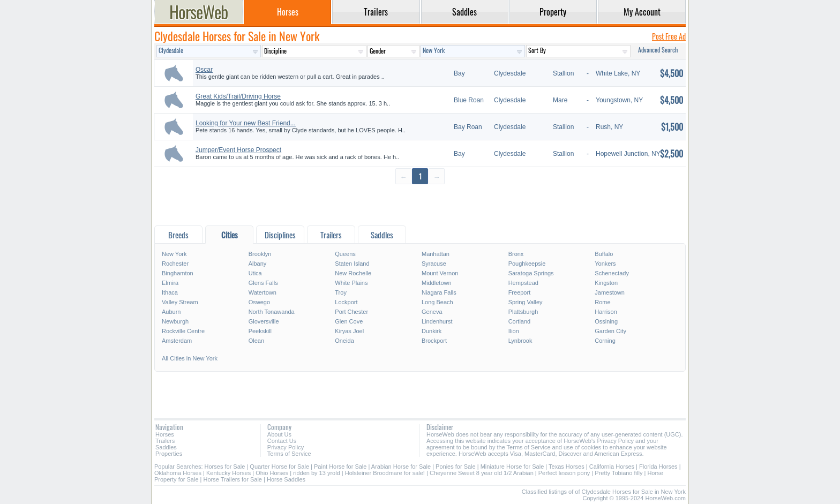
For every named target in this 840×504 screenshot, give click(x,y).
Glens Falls (263, 283)
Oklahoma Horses (178, 473)
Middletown (437, 283)
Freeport (520, 292)
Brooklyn (260, 254)
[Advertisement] (420, 204)
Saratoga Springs (531, 273)
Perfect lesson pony (564, 473)
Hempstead (523, 283)
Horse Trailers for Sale (233, 479)
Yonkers (605, 264)
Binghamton (178, 273)
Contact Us (282, 441)
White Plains (351, 283)
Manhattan (436, 254)
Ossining (606, 321)
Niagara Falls (439, 292)
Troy (341, 292)
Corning (605, 341)
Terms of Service (289, 454)
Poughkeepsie (527, 264)
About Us (279, 434)
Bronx (516, 254)
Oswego (259, 302)
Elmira (170, 283)
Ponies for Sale (456, 467)
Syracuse (434, 264)
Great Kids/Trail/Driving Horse (238, 96)
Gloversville (264, 321)
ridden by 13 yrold (316, 473)
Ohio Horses (272, 473)
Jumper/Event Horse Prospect (238, 150)
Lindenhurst (437, 321)
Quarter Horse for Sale (279, 467)
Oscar (204, 70)
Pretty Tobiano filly (618, 473)
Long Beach (437, 302)
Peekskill (260, 331)
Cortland (520, 321)
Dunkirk (432, 331)
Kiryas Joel (349, 331)
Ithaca (170, 292)
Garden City (610, 331)
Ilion (514, 331)
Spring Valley (526, 302)
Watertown (262, 292)
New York (174, 254)
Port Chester (351, 312)
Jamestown (610, 292)
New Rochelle (353, 273)
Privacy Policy (286, 447)
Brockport (434, 341)
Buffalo (604, 254)
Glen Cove (349, 321)
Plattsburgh (523, 312)
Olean (256, 341)
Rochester (175, 264)
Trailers (165, 441)
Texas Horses (567, 467)
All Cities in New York (190, 358)
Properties (169, 454)
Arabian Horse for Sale (401, 467)
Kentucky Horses (228, 473)
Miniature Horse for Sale (512, 467)
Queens (345, 254)
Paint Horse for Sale (340, 467)
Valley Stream (180, 302)
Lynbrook (520, 341)
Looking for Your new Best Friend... (246, 123)
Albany (258, 264)
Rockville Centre (183, 331)
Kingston (606, 283)
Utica (255, 273)
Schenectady (612, 273)
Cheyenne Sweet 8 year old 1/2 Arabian (482, 473)
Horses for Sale (225, 467)
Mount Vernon (440, 273)
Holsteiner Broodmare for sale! (385, 473)
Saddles (166, 447)
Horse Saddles (286, 479)
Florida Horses (658, 467)
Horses (165, 434)
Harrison (606, 312)
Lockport (346, 302)
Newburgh (175, 321)
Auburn (171, 312)
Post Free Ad (669, 36)
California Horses (612, 467)
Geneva (432, 312)
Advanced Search (658, 50)
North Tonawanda (272, 312)
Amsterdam (177, 341)
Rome (602, 302)
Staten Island (352, 264)
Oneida (344, 341)
